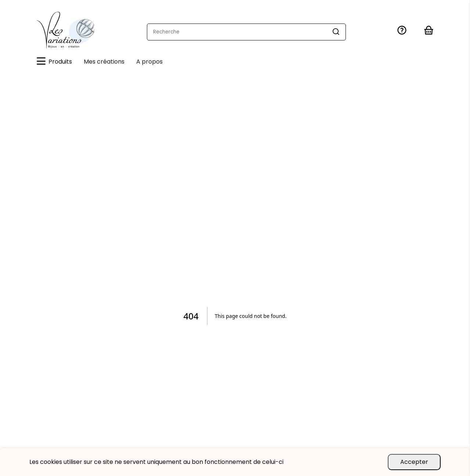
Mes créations (104, 62)
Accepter (414, 462)
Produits (54, 62)
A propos (149, 62)
